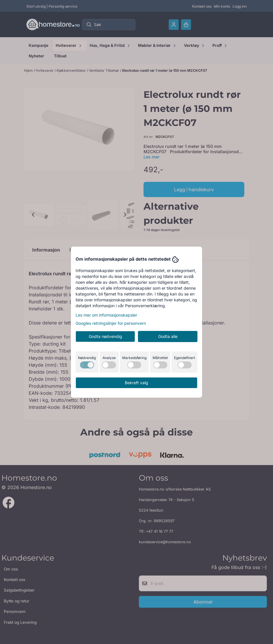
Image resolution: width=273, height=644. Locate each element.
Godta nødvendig (105, 336)
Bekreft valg (136, 383)
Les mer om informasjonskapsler (106, 315)
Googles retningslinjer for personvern (111, 323)
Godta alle (168, 336)
